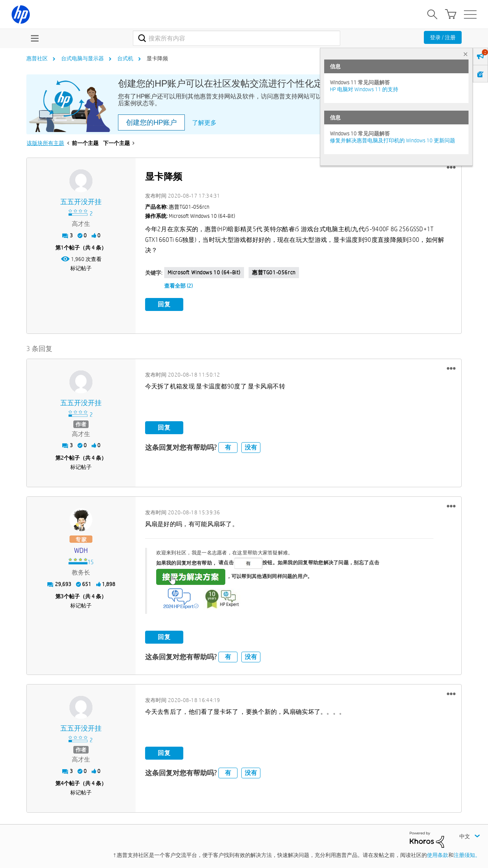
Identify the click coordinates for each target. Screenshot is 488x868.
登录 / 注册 (443, 37)
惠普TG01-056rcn (274, 272)
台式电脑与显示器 (82, 58)
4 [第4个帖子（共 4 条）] (62, 782)
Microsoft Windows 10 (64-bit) (204, 272)
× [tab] (465, 54)
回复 (164, 304)
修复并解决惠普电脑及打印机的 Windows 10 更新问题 (393, 140)
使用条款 (438, 854)
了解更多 (204, 123)
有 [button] (228, 446)
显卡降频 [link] (157, 58)
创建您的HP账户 (151, 122)
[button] (451, 167)
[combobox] (237, 38)
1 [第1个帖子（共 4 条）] (62, 248)
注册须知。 (467, 854)
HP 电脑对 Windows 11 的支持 (364, 89)
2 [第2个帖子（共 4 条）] (62, 456)
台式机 (125, 58)
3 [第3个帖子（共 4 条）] (62, 595)
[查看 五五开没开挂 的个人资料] (81, 202)
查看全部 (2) (179, 286)
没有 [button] (251, 446)
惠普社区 (37, 58)
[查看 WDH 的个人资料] (81, 549)
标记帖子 (81, 268)
